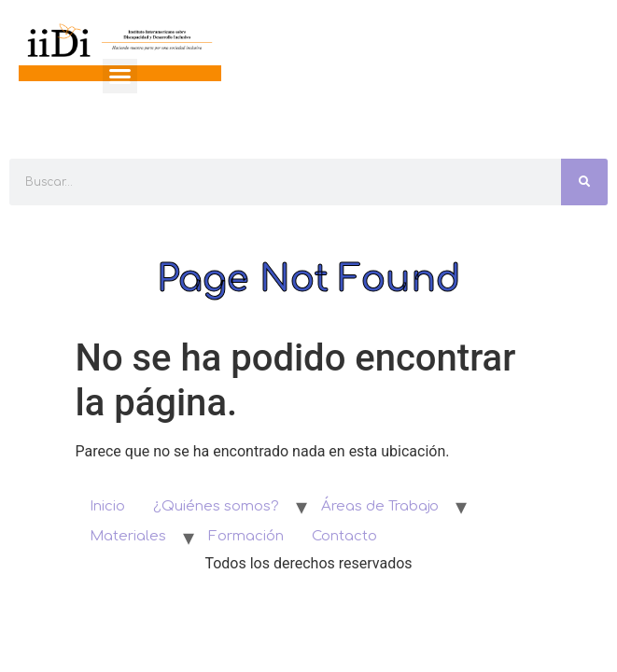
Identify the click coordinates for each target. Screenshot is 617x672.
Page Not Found (309, 280)
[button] (120, 77)
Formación (246, 536)
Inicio (107, 506)
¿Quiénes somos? (216, 506)
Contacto (344, 536)
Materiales (128, 536)
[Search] (584, 182)
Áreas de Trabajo (380, 506)
